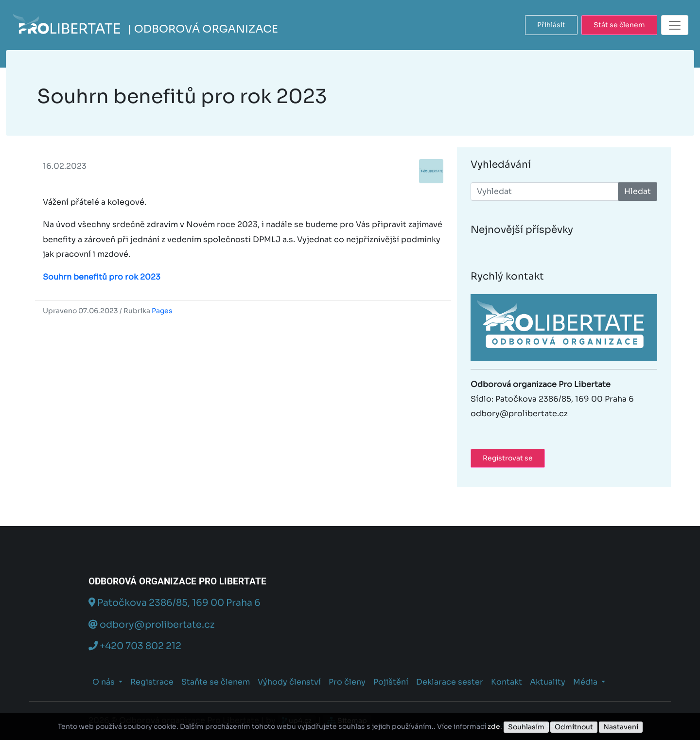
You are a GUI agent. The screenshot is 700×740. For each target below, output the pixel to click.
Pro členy (347, 682)
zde (494, 726)
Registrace (152, 682)
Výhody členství (289, 682)
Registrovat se (508, 458)
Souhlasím (526, 727)
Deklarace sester (450, 682)
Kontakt (507, 682)
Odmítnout (574, 727)
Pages (162, 311)
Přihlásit (551, 25)
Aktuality (548, 682)
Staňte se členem (216, 682)
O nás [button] (105, 682)
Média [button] (586, 682)
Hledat (638, 191)
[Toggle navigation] (675, 25)
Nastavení (621, 727)
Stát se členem (619, 25)
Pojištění (391, 682)
